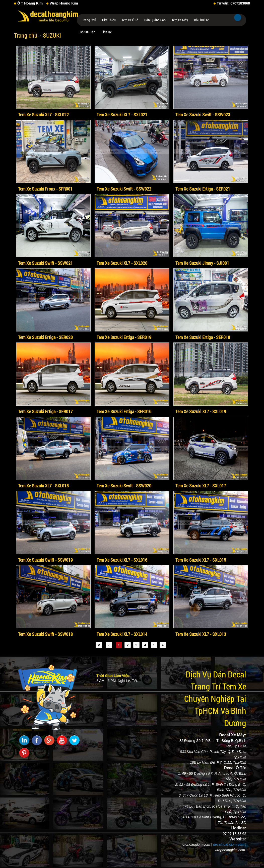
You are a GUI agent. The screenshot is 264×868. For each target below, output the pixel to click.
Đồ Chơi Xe (201, 20)
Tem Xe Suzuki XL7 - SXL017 (201, 486)
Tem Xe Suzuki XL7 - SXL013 (201, 634)
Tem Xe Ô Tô (130, 20)
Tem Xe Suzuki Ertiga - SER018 (203, 337)
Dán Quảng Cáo (155, 20)
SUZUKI (52, 35)
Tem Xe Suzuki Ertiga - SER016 (124, 411)
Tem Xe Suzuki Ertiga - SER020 (45, 337)
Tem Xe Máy (180, 20)
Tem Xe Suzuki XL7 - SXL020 (122, 263)
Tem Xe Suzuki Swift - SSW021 (45, 263)
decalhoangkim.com (229, 844)
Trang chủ (89, 20)
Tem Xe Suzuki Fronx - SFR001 (45, 189)
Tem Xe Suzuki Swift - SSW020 (124, 486)
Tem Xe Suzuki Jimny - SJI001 (202, 263)
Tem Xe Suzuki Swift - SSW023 (203, 115)
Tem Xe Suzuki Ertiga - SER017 (45, 411)
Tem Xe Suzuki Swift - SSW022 (124, 189)
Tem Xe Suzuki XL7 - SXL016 (122, 560)
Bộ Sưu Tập (88, 32)
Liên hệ (107, 32)
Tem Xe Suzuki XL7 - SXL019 (201, 411)
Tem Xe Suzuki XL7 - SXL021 (122, 115)
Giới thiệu (109, 20)
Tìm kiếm (238, 18)
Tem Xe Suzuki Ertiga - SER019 (124, 337)
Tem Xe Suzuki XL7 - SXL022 (43, 115)
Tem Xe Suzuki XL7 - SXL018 (43, 486)
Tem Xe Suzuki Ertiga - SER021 (203, 189)
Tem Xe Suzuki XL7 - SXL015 (201, 560)
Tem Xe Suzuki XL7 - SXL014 (122, 634)
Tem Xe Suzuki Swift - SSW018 (45, 634)
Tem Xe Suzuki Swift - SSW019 (45, 560)
